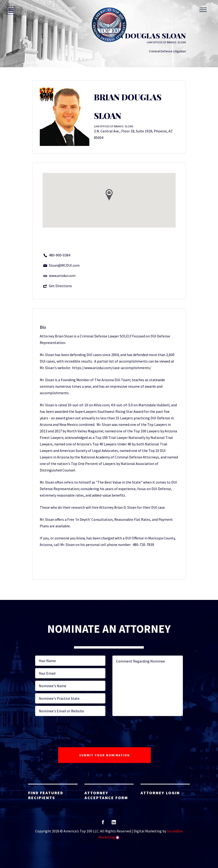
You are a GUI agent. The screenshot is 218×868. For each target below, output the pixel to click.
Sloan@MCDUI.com (64, 265)
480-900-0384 (60, 255)
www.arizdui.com (62, 276)
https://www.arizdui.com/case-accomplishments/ (112, 368)
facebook (103, 824)
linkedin (114, 824)
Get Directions (60, 286)
